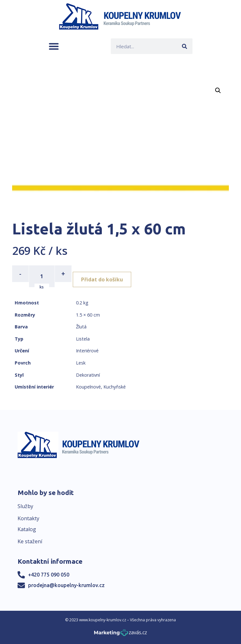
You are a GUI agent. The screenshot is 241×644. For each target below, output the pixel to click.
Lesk (81, 363)
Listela (83, 339)
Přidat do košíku (102, 279)
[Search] (185, 46)
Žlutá (81, 327)
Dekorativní (88, 375)
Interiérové (87, 351)
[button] (54, 46)
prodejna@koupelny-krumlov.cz (66, 585)
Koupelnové (88, 387)
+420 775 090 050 (49, 575)
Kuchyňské (115, 387)
